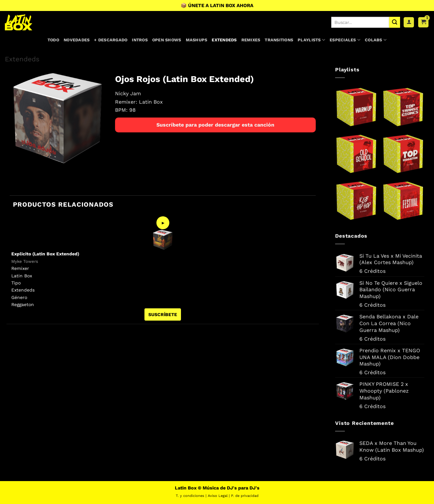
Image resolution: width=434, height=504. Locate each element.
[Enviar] (395, 22)
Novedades (77, 40)
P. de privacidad (245, 496)
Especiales (345, 40)
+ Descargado (111, 40)
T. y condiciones (190, 496)
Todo (53, 40)
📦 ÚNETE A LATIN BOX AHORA (217, 5)
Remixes (251, 40)
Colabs (376, 40)
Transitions (279, 40)
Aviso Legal (218, 496)
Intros (140, 40)
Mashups (197, 40)
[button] (423, 22)
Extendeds (224, 40)
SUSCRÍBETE (163, 314)
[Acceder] (409, 22)
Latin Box (151, 102)
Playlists (311, 40)
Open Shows (167, 40)
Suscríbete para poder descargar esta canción (215, 125)
